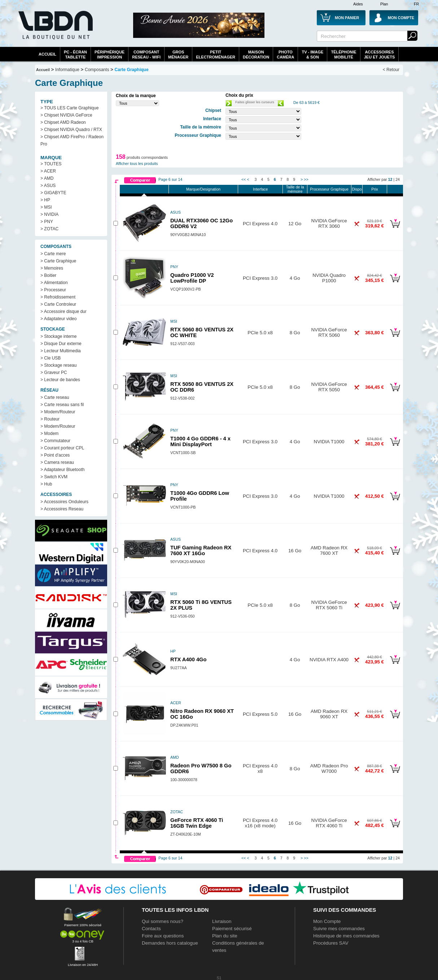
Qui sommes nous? (163, 921)
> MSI (46, 207)
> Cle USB (51, 358)
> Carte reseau (55, 397)
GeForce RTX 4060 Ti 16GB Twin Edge (197, 823)
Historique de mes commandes (346, 936)
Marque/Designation (203, 189)
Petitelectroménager (216, 55)
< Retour (391, 70)
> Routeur (50, 419)
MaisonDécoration (256, 55)
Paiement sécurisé (232, 929)
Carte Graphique (132, 70)
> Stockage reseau (58, 365)
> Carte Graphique (58, 261)
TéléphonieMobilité (343, 55)
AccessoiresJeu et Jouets (380, 55)
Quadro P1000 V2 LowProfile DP (192, 278)
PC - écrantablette (75, 55)
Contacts (151, 929)
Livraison (222, 921)
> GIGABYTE (53, 193)
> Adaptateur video (58, 319)
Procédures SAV (331, 943)
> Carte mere (53, 254)
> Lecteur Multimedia (61, 351)
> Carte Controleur (58, 304)
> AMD (47, 178)
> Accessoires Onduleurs (64, 502)
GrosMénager (178, 55)
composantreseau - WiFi (146, 55)
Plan (384, 4)
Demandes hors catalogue (170, 943)
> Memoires (52, 268)
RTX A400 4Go (188, 659)
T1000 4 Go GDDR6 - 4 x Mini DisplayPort (200, 441)
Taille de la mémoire (295, 189)
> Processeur (53, 290)
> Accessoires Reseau (62, 509)
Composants (97, 70)
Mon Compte (327, 921)
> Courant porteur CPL (62, 448)
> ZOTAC (49, 229)
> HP (45, 200)
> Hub (46, 484)
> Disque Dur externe (61, 344)
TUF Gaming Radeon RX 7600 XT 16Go (201, 550)
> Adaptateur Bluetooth (62, 470)
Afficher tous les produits (137, 164)
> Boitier (48, 275)
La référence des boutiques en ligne (55, 30)
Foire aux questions (163, 936)
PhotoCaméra (285, 55)
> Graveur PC (54, 373)
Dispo (357, 189)
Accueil (47, 54)
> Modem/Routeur (58, 412)
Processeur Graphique (329, 189)
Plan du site (225, 936)
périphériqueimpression (109, 55)
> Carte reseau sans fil (62, 405)
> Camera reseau (57, 462)
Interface (260, 189)
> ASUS (48, 186)
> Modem (49, 434)
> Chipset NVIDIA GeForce (66, 115)
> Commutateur (55, 441)
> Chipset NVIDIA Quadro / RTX (71, 130)
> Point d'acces (55, 455)
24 (398, 179)
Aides (358, 4)
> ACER (48, 171)
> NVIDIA (49, 214)
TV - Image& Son (312, 55)
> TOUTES (51, 164)
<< (244, 179)
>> (306, 179)
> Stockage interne (58, 336)
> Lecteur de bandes (60, 380)
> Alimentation (54, 283)
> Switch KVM (54, 477)
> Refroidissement (58, 297)
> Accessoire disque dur (63, 312)
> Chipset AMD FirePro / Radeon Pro (72, 140)
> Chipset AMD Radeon (63, 122)
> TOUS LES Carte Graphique (69, 108)
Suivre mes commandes (339, 929)
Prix (375, 189)
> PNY (47, 222)
